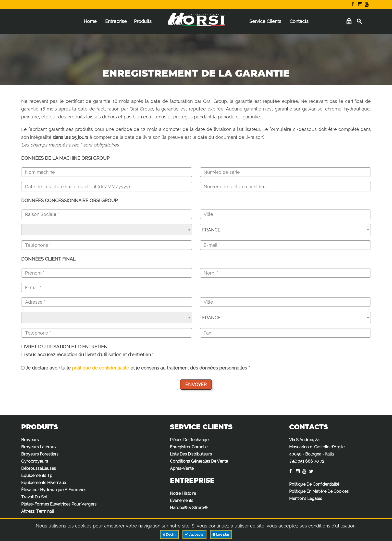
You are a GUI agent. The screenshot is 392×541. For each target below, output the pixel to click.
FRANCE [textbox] (211, 230)
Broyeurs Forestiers (40, 454)
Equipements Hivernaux (44, 483)
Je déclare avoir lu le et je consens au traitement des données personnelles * (136, 368)
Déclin (169, 534)
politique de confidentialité (101, 368)
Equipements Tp (37, 476)
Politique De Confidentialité (314, 484)
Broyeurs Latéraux (39, 447)
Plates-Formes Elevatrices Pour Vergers (59, 504)
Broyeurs (30, 440)
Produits (143, 21)
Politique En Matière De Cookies (319, 491)
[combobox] (107, 230)
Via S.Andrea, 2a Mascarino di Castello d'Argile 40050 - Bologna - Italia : (317, 451)
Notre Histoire (183, 493)
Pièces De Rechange (189, 440)
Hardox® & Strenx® (189, 508)
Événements (182, 501)
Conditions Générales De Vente (199, 461)
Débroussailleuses (39, 468)
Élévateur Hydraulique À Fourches (54, 490)
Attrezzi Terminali (37, 511)
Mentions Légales (306, 499)
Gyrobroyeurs (35, 461)
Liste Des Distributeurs (191, 454)
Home (90, 21)
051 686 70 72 (311, 461)
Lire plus (221, 534)
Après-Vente (182, 468)
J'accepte (194, 534)
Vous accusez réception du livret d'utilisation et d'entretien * (87, 355)
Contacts (299, 21)
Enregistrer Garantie (189, 447)
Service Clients (265, 21)
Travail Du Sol (34, 497)
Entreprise (116, 21)
